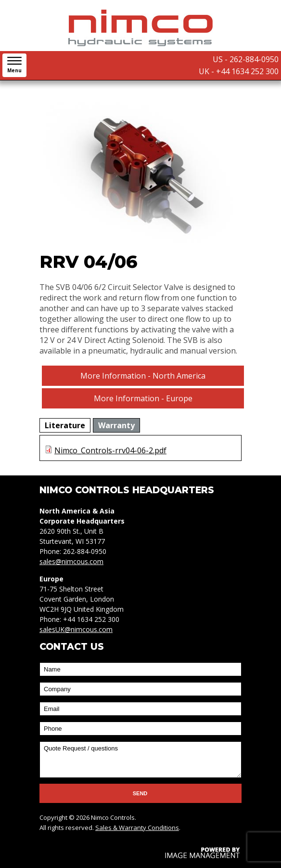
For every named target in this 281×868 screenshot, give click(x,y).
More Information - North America (143, 376)
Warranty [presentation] (116, 425)
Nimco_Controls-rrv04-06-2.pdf (110, 450)
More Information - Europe (143, 398)
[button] (14, 65)
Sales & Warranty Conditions (137, 828)
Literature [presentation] (65, 425)
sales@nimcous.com (71, 561)
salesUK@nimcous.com (76, 629)
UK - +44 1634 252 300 (239, 71)
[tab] (65, 425)
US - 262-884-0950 (246, 59)
